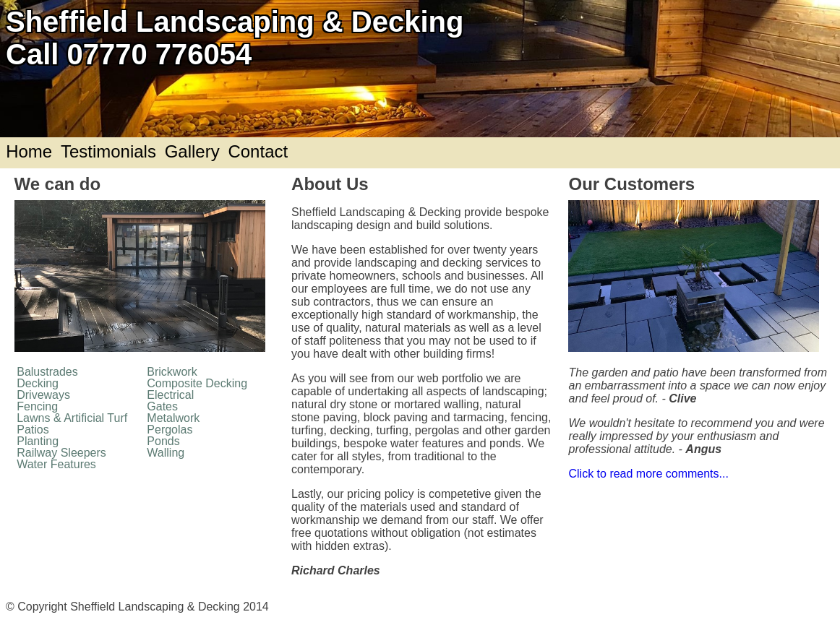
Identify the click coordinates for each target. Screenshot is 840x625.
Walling (166, 453)
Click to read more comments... (648, 474)
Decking (38, 383)
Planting (38, 441)
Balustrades (47, 372)
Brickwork (172, 372)
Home (29, 151)
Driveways (43, 395)
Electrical (170, 395)
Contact (258, 151)
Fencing (37, 406)
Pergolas (170, 430)
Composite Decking (197, 383)
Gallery (192, 151)
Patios (33, 430)
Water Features (56, 464)
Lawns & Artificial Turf (72, 418)
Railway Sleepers (61, 453)
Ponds (163, 441)
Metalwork (173, 418)
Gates (162, 406)
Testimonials (108, 151)
